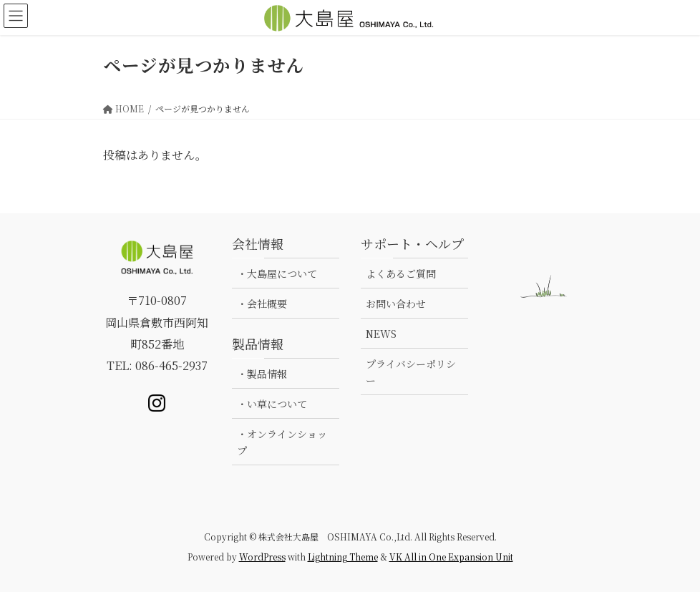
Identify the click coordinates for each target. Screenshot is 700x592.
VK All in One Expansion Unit (451, 557)
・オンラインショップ (282, 442)
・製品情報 (262, 374)
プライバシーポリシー (411, 372)
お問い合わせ (396, 304)
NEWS (381, 334)
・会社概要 (262, 304)
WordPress (262, 557)
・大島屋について (277, 273)
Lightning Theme (343, 557)
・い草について (272, 404)
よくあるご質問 (401, 273)
